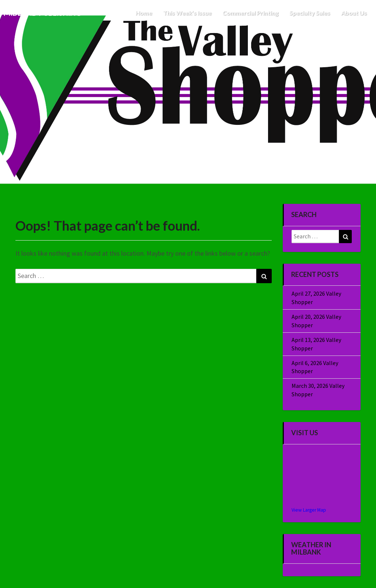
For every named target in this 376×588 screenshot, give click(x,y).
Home (144, 13)
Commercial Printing (250, 13)
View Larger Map (309, 510)
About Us (354, 13)
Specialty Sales (310, 13)
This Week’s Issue (187, 13)
